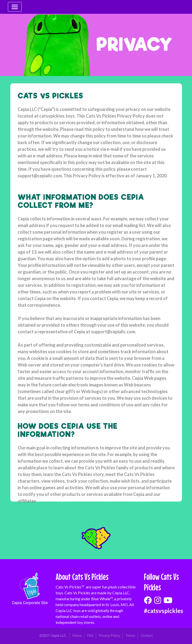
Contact (147, 636)
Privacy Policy (109, 636)
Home (77, 636)
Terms (130, 636)
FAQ (90, 636)
